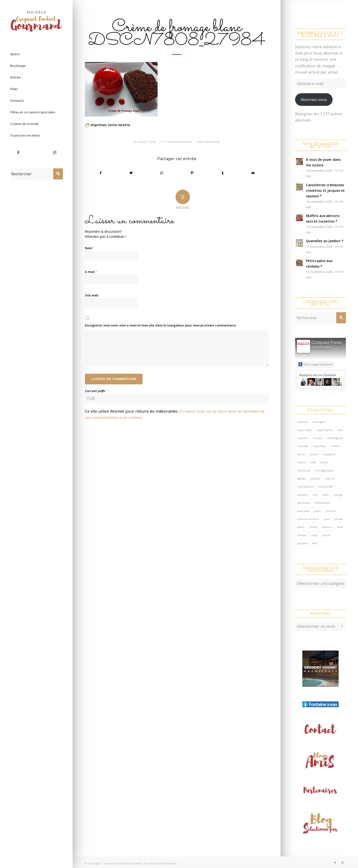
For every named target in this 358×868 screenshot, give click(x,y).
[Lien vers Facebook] (18, 152)
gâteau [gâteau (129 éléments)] (302, 478)
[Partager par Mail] (253, 173)
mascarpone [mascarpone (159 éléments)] (305, 486)
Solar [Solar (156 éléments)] (340, 527)
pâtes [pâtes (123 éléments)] (301, 527)
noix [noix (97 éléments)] (315, 495)
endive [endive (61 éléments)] (302, 462)
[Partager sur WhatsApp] (162, 173)
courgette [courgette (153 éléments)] (329, 454)
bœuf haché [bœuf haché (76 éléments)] (325, 430)
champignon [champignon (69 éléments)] (335, 438)
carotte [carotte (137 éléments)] (317, 438)
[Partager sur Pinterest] (192, 173)
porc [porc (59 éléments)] (327, 519)
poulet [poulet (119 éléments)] (339, 519)
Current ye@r (96, 391)
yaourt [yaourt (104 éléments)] (326, 535)
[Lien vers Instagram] (54, 152)
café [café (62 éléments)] (340, 430)
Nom (90, 248)
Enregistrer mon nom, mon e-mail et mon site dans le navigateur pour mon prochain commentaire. (161, 325)
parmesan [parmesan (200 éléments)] (304, 503)
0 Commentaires (176, 142)
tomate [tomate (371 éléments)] (302, 535)
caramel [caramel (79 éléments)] (303, 438)
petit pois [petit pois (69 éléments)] (303, 511)
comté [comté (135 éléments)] (314, 454)
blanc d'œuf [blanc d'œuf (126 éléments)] (305, 430)
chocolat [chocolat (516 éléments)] (303, 446)
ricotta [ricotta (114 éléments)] (313, 527)
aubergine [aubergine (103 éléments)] (319, 422)
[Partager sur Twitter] (131, 173)
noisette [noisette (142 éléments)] (303, 495)
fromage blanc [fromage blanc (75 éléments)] (325, 470)
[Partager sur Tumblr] (223, 173)
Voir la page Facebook (315, 364)
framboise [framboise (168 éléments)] (304, 470)
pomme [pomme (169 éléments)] (331, 511)
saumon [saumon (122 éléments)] (327, 527)
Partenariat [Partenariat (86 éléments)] (322, 503)
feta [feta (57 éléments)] (313, 462)
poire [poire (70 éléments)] (317, 511)
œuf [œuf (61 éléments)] (315, 543)
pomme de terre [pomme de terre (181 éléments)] (308, 519)
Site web (92, 295)
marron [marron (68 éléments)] (330, 478)
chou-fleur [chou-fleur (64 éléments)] (320, 446)
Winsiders (170, 861)
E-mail (91, 272)
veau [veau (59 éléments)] (314, 535)
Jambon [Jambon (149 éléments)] (316, 478)
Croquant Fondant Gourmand (122, 861)
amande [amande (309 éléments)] (303, 422)
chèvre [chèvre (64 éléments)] (336, 446)
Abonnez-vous (314, 100)
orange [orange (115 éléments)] (338, 495)
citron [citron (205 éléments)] (301, 454)
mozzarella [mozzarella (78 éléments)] (325, 486)
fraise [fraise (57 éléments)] (324, 462)
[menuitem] (36, 54)
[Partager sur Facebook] (100, 173)
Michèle (213, 142)
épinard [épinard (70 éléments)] (302, 543)
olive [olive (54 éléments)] (326, 495)
